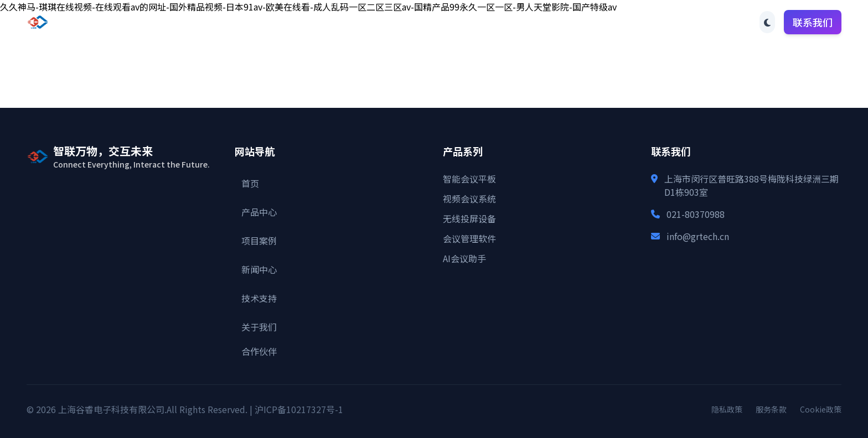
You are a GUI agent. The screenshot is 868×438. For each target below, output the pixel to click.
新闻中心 (475, 22)
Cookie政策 (821, 409)
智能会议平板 (469, 179)
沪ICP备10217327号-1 (299, 409)
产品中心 (360, 22)
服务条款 (771, 409)
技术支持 (533, 22)
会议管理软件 (469, 238)
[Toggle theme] (767, 22)
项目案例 (417, 22)
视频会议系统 (469, 199)
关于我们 (590, 22)
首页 (312, 22)
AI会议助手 (464, 258)
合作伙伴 (648, 22)
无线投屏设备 (469, 218)
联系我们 (813, 22)
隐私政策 (727, 409)
